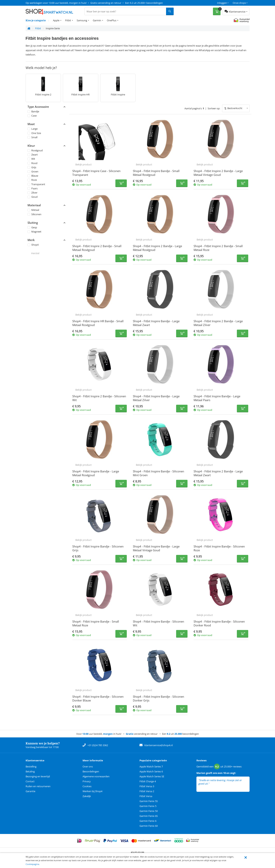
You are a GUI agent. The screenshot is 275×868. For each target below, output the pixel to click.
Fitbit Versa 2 (147, 791)
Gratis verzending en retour (106, 3)
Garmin (97, 20)
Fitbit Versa (146, 796)
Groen (33, 171)
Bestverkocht (235, 108)
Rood (32, 163)
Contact (30, 781)
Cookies (87, 786)
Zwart (33, 155)
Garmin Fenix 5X (149, 811)
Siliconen (34, 214)
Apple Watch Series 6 (151, 771)
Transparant (36, 184)
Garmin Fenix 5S (149, 801)
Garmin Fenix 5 (148, 806)
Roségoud (35, 150)
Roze (32, 180)
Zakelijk (87, 796)
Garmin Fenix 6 (148, 821)
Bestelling (31, 766)
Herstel (35, 253)
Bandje (33, 111)
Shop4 (33, 245)
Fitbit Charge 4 (148, 781)
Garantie (30, 791)
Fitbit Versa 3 (147, 786)
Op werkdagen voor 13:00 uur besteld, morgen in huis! (56, 3)
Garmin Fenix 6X (149, 826)
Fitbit (68, 20)
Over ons (88, 766)
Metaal (33, 210)
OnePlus (112, 20)
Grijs (32, 167)
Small (32, 137)
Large (33, 129)
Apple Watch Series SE (152, 776)
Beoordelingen (91, 771)
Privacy (87, 781)
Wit (31, 159)
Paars (33, 188)
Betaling (30, 771)
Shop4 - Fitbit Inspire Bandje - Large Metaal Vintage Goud (156, 548)
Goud (33, 197)
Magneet (34, 232)
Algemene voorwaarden (96, 776)
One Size (34, 133)
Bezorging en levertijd (38, 776)
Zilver (32, 193)
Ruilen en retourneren (38, 786)
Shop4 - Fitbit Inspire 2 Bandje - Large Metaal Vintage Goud (218, 173)
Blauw (33, 176)
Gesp (32, 227)
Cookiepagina (32, 864)
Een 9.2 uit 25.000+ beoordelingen (144, 3)
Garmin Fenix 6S (149, 816)
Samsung (82, 20)
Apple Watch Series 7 (151, 766)
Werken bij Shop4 (92, 791)
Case (32, 116)
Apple (56, 20)
